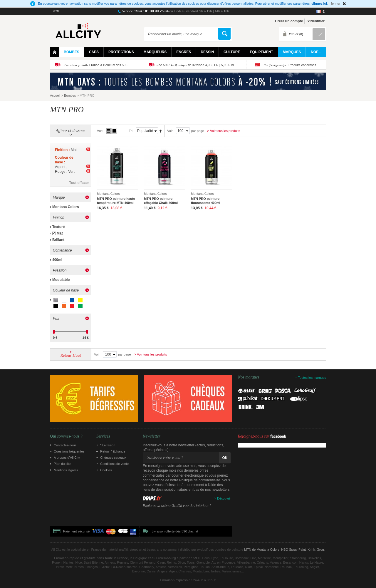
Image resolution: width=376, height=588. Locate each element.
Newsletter (152, 436)
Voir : (171, 131)
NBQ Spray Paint (293, 550)
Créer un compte (289, 21)
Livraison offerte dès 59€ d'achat (175, 531)
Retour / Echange (113, 451)
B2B (56, 11)
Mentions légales (66, 470)
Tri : (131, 131)
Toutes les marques (312, 378)
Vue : (101, 131)
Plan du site (62, 464)
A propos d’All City (67, 458)
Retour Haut (71, 355)
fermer (336, 4)
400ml (57, 260)
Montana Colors (66, 207)
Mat (60, 233)
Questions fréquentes (69, 451)
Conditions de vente (114, 464)
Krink (311, 550)
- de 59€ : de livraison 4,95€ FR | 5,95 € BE (196, 65)
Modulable (61, 280)
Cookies (106, 470)
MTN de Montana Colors (262, 550)
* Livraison (108, 445)
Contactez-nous (65, 445)
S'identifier (315, 21)
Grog (320, 550)
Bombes (70, 96)
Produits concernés (290, 65)
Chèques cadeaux (113, 458)
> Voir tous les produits (224, 131)
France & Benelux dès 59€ (96, 65)
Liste (114, 131)
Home (54, 52)
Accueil (55, 96)
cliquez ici (319, 4)
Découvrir (224, 498)
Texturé (58, 227)
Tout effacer (79, 183)
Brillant (58, 240)
